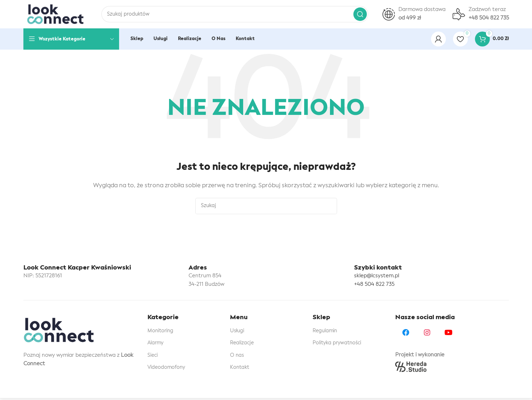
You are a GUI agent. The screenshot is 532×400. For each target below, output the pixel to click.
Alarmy (155, 343)
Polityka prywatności (337, 343)
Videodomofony (166, 367)
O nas (237, 355)
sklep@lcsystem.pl (377, 276)
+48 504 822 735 (374, 285)
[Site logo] (55, 14)
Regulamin (325, 331)
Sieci (153, 355)
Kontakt (240, 367)
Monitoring (160, 331)
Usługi (237, 331)
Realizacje (242, 343)
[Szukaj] (235, 14)
